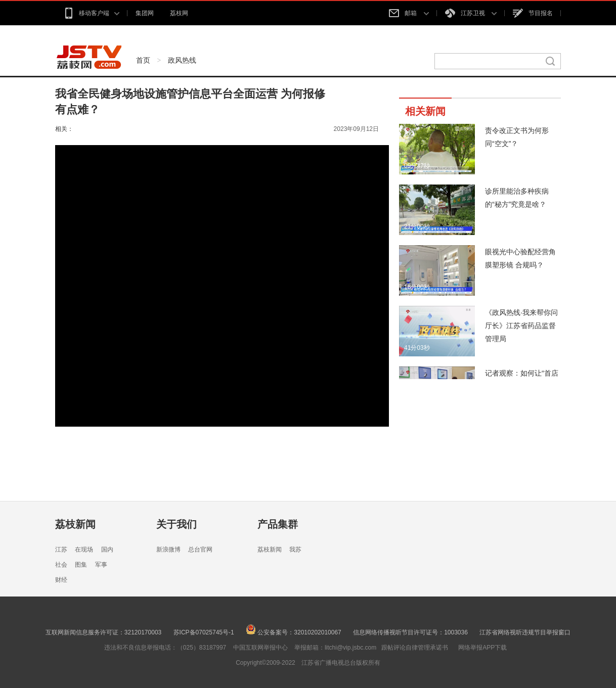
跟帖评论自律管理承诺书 (415, 648)
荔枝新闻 (75, 524)
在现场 (84, 549)
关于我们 (177, 524)
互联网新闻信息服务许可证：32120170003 (103, 632)
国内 (107, 549)
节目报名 (533, 13)
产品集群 (278, 524)
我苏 (295, 549)
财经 (61, 580)
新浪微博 (168, 549)
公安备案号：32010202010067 (294, 632)
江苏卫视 (471, 13)
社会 (61, 565)
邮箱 (409, 13)
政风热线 (182, 60)
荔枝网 (179, 13)
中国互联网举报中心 (260, 648)
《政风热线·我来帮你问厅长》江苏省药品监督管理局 (521, 326)
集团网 (145, 13)
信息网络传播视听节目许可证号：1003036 (410, 632)
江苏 (61, 549)
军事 (101, 565)
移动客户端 (91, 13)
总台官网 (200, 549)
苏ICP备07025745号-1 (204, 632)
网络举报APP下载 (482, 648)
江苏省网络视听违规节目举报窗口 (525, 632)
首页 (143, 60)
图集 (81, 565)
